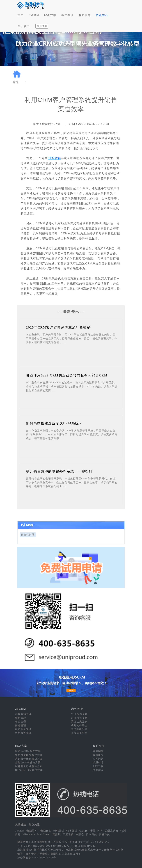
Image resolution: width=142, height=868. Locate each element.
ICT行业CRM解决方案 (29, 770)
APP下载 (98, 766)
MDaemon (29, 834)
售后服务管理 (23, 733)
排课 (92, 831)
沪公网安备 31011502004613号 (37, 858)
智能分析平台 (79, 729)
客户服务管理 (23, 729)
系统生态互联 (79, 722)
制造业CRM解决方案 (28, 751)
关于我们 (24, 26)
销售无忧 (72, 831)
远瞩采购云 (111, 831)
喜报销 (57, 834)
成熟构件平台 (79, 725)
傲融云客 (46, 831)
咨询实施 (98, 751)
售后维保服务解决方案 (29, 755)
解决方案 (50, 15)
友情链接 (21, 825)
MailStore (43, 834)
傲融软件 (32, 831)
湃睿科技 (104, 834)
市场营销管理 (23, 714)
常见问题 (98, 759)
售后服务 (98, 755)
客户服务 (85, 15)
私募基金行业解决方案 (29, 766)
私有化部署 (28, 535)
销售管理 (21, 718)
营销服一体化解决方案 (29, 759)
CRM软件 (54, 158)
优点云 (84, 831)
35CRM (34, 15)
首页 (21, 15)
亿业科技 (91, 834)
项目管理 (21, 722)
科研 (100, 831)
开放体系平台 (79, 733)
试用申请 (98, 762)
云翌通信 (68, 834)
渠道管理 (21, 725)
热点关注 (34, 825)
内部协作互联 (79, 718)
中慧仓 (80, 834)
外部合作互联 (79, 714)
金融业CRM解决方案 (28, 762)
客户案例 (68, 15)
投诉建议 (98, 770)
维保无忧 (59, 831)
